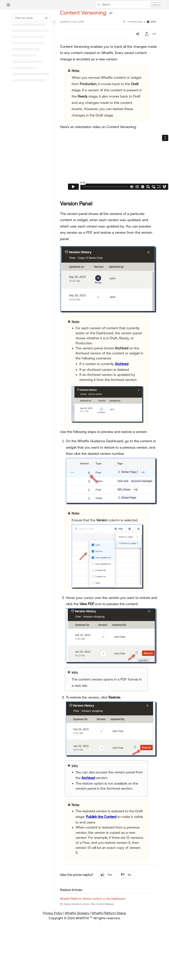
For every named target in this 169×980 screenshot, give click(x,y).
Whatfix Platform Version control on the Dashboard (93, 899)
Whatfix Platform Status (109, 913)
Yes (106, 875)
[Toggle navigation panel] (54, 21)
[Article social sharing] (137, 34)
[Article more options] (154, 34)
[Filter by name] (31, 18)
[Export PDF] (147, 34)
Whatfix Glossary (77, 913)
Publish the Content (101, 817)
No (126, 875)
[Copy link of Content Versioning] (111, 13)
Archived (122, 364)
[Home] (8, 5)
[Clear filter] (46, 18)
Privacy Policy (53, 913)
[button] (129, 5)
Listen (151, 22)
